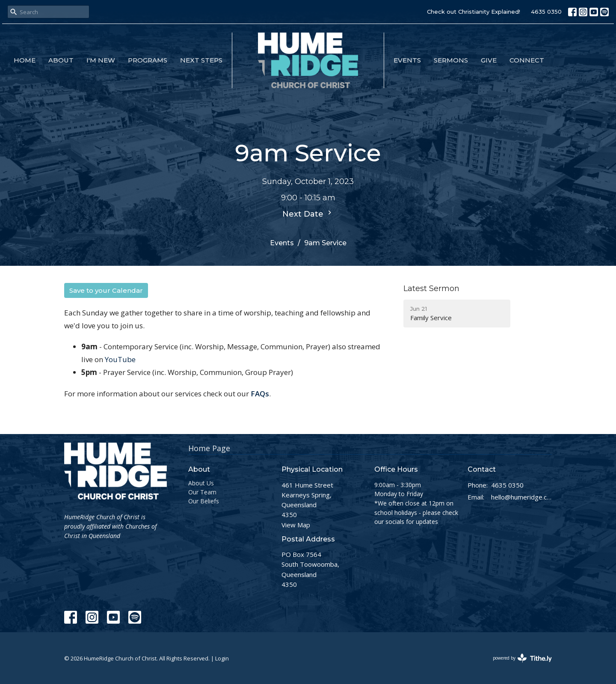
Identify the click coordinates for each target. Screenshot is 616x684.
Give (489, 60)
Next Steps (201, 60)
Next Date (308, 214)
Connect (527, 60)
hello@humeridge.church (522, 497)
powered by (522, 658)
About (61, 60)
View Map (296, 525)
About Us (201, 483)
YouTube (120, 359)
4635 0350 (546, 12)
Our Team (202, 492)
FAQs (260, 394)
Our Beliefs (204, 501)
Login (222, 658)
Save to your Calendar (106, 290)
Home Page (209, 448)
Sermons (451, 60)
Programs (148, 60)
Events (407, 60)
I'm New (101, 60)
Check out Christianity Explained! (474, 12)
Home (25, 60)
